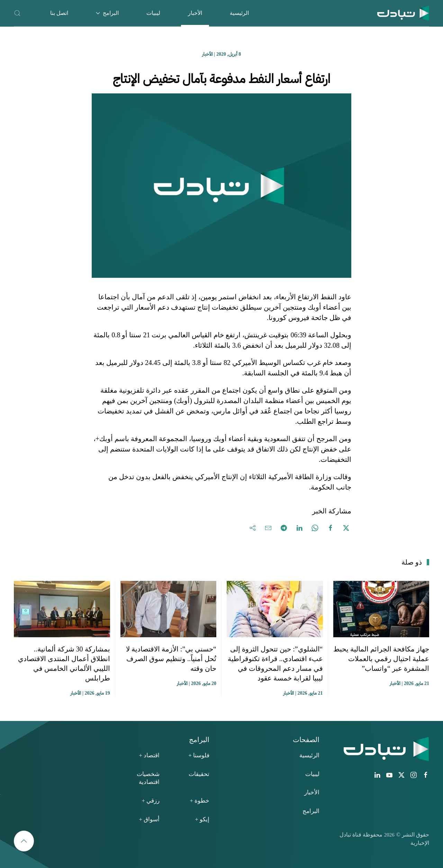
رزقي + (151, 801)
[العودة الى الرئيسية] (403, 13)
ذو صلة (412, 562)
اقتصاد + (149, 755)
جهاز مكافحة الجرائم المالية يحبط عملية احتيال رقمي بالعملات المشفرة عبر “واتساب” (381, 659)
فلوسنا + (199, 755)
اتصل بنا (59, 13)
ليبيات (153, 13)
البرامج (311, 811)
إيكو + (202, 819)
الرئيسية (239, 13)
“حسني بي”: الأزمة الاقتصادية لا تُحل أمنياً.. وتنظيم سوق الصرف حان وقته (171, 659)
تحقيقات (199, 774)
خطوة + (200, 801)
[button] (17, 13)
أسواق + (149, 819)
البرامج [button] (107, 13)
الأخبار (195, 13)
